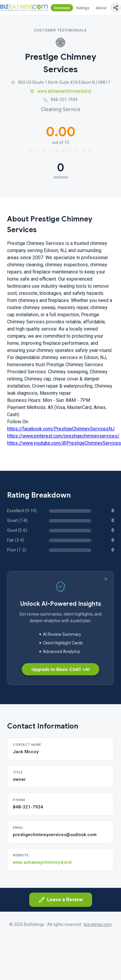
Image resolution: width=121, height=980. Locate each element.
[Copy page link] (116, 8)
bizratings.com (98, 924)
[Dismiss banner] (106, 579)
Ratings (83, 8)
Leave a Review (61, 900)
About (101, 8)
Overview (62, 8)
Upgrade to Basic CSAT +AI (60, 669)
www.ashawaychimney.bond (61, 91)
